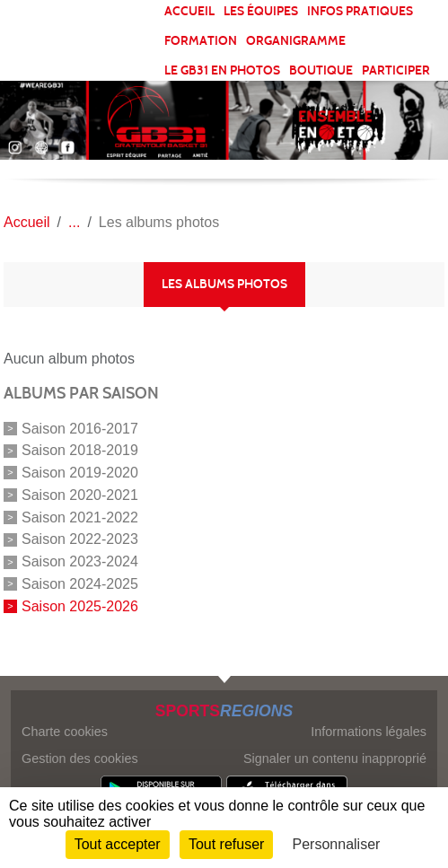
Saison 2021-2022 (80, 517)
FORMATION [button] (201, 41)
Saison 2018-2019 (80, 450)
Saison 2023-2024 (80, 561)
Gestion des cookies (80, 758)
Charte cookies (65, 732)
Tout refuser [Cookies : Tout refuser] (226, 844)
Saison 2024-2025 (80, 584)
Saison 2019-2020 (80, 473)
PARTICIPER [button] (396, 70)
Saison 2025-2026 (80, 606)
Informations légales (369, 732)
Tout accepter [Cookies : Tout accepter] (118, 844)
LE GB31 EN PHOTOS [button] (222, 70)
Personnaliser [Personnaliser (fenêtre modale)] (337, 844)
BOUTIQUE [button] (321, 70)
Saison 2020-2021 (80, 495)
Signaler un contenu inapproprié (335, 758)
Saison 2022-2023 (80, 539)
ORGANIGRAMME (296, 41)
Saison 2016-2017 (80, 428)
